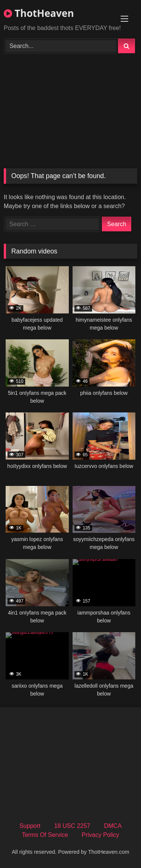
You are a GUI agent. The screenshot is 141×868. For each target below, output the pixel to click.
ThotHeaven (39, 13)
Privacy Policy (100, 835)
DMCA (113, 826)
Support (30, 826)
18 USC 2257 (72, 826)
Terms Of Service (45, 835)
